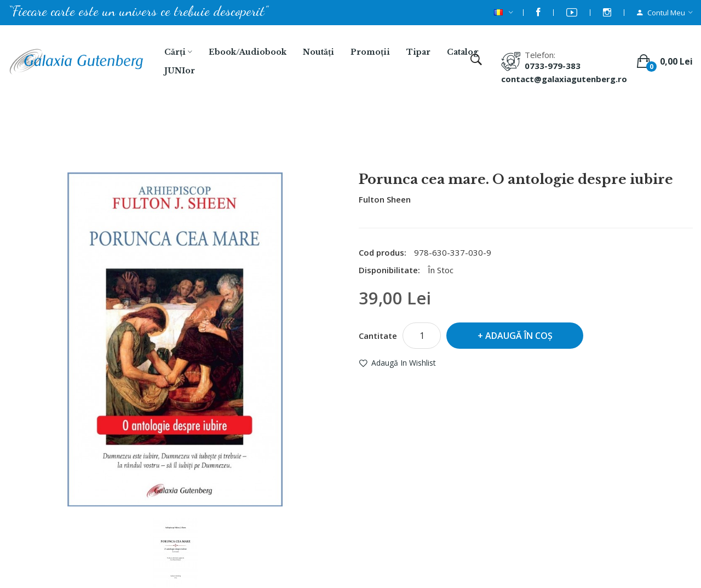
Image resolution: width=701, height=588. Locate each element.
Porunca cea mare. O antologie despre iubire (365, 143)
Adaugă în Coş (519, 336)
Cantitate (378, 336)
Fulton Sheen (385, 199)
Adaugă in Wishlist (404, 363)
